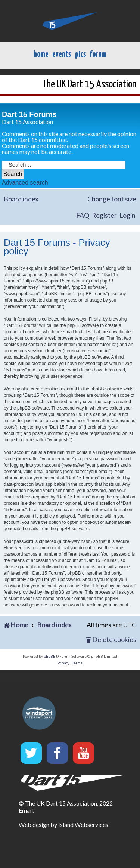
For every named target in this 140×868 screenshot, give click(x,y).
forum (98, 54)
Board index (21, 199)
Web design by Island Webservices (63, 824)
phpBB (50, 656)
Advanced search (25, 183)
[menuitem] (111, 640)
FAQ (83, 215)
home (41, 54)
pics (80, 54)
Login (127, 215)
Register (104, 215)
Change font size (112, 199)
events (62, 54)
